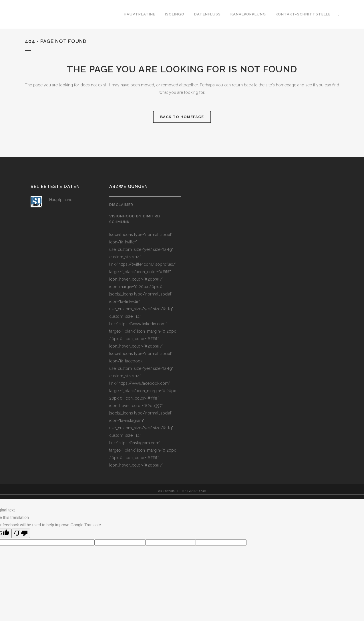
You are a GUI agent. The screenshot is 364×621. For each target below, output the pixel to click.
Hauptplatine (61, 200)
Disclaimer (121, 205)
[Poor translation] (21, 533)
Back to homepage (182, 117)
